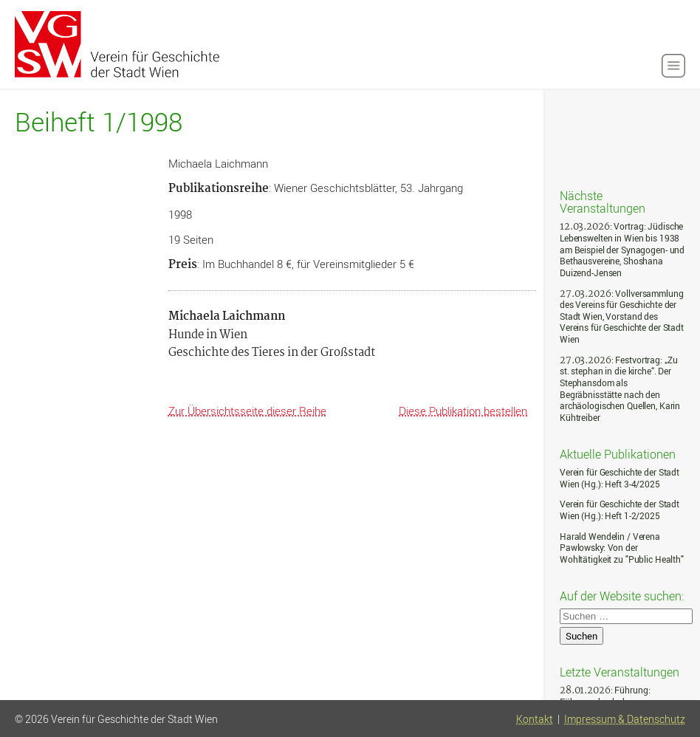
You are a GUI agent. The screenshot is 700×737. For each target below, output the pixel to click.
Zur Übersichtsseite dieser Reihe (247, 411)
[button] (673, 66)
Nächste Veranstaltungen (603, 201)
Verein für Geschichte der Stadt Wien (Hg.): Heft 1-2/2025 (620, 510)
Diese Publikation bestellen (463, 411)
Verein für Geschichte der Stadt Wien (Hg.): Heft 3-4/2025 (620, 478)
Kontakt (535, 719)
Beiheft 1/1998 (99, 122)
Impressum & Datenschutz (625, 719)
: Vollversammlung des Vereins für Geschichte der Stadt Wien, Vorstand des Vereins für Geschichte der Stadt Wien (622, 316)
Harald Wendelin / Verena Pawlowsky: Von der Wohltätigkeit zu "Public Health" (622, 548)
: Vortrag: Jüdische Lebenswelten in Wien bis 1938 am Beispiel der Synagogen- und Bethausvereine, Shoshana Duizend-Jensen (622, 249)
